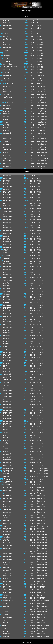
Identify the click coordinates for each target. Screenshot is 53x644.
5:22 (25, 251)
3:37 (25, 444)
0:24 (25, 486)
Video (27, 21)
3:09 (25, 426)
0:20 (25, 35)
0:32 (25, 94)
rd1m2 (2, 55)
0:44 (25, 276)
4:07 (25, 397)
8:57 (25, 63)
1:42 (25, 282)
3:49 (25, 415)
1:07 (25, 163)
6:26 (25, 455)
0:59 (25, 130)
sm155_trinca (3, 83)
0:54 (25, 107)
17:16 (25, 472)
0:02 (25, 36)
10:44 (25, 191)
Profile (26, 13)
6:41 (25, 199)
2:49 (25, 335)
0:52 (25, 202)
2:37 (25, 428)
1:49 (25, 409)
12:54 (25, 351)
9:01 (25, 636)
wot (1, 35)
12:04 (25, 475)
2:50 (25, 334)
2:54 (25, 49)
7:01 (25, 65)
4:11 (25, 187)
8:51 (25, 328)
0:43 (25, 176)
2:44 (25, 337)
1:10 (25, 500)
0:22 (25, 582)
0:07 (25, 79)
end (1, 76)
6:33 (25, 69)
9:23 (25, 354)
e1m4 (1, 87)
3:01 (25, 561)
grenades (2, 80)
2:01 (25, 55)
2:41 (25, 313)
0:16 (25, 603)
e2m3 (1, 38)
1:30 (25, 190)
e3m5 (1, 94)
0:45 (25, 274)
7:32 (25, 257)
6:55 (25, 197)
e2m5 (1, 110)
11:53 (25, 469)
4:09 (25, 395)
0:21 (25, 630)
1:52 (25, 408)
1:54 (25, 406)
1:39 (25, 120)
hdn (1, 135)
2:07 (25, 498)
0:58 (25, 635)
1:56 (25, 371)
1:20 (25, 116)
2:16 (25, 41)
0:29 (25, 126)
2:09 (25, 285)
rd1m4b (2, 62)
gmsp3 (2, 68)
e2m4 (1, 109)
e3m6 (1, 24)
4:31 (25, 183)
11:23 (25, 68)
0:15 (25, 104)
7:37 (25, 196)
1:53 (25, 439)
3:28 (25, 423)
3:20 (25, 434)
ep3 (1, 473)
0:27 (25, 137)
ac (1, 63)
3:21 (25, 425)
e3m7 (1, 25)
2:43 (25, 312)
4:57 (25, 483)
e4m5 (1, 151)
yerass (2, 85)
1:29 (25, 223)
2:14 (25, 234)
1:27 (25, 62)
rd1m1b (2, 249)
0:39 (25, 491)
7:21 (25, 545)
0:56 (25, 129)
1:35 (25, 54)
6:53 (25, 40)
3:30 (25, 252)
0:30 (25, 33)
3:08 (25, 188)
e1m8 (1, 107)
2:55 (25, 310)
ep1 (1, 469)
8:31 (25, 159)
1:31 (25, 376)
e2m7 (1, 41)
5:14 (25, 458)
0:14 (25, 76)
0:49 (25, 207)
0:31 (25, 156)
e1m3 (1, 282)
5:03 (25, 389)
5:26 (25, 456)
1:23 (25, 298)
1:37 (25, 342)
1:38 (25, 373)
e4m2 (1, 121)
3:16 (25, 450)
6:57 (25, 453)
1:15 (25, 167)
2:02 (25, 24)
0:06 (25, 82)
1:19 (25, 145)
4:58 (25, 29)
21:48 (25, 477)
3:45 (25, 422)
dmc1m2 (2, 494)
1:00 (25, 538)
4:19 (25, 569)
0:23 (25, 160)
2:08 (25, 403)
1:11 (25, 513)
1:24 (25, 25)
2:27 (25, 57)
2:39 (25, 213)
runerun (2, 33)
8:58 (25, 356)
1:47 (25, 38)
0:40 (25, 162)
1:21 (25, 292)
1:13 (25, 135)
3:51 (25, 243)
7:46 (25, 331)
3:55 (25, 571)
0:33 (25, 88)
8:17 (25, 357)
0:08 (25, 77)
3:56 (25, 241)
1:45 (25, 152)
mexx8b (2, 27)
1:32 (25, 221)
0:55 (25, 246)
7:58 (25, 502)
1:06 (25, 121)
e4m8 (1, 132)
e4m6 (1, 130)
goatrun (2, 79)
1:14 (25, 148)
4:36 (25, 390)
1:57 (25, 370)
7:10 (25, 503)
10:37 (25, 193)
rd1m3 (2, 57)
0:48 (25, 22)
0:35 (25, 248)
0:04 (25, 80)
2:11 (25, 235)
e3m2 (1, 88)
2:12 (25, 284)
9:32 (25, 353)
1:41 (25, 105)
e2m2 (1, 299)
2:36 (25, 51)
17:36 (25, 470)
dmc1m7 (2, 481)
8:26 (25, 329)
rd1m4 (2, 58)
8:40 (25, 600)
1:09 (25, 533)
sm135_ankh (3, 82)
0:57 (25, 149)
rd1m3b (2, 60)
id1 (1, 625)
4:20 (25, 240)
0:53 (25, 143)
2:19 (25, 317)
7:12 (25, 43)
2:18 (25, 123)
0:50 (25, 205)
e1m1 (1, 277)
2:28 (25, 215)
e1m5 (1, 141)
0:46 (25, 141)
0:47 (25, 638)
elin (1, 580)
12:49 (25, 473)
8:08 (25, 602)
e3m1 (1, 342)
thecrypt (2, 259)
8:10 (25, 194)
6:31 (25, 505)
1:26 (25, 109)
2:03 (25, 320)
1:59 (25, 324)
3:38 (25, 442)
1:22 (25, 610)
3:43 (25, 560)
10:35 (25, 66)
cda (1, 29)
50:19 (25, 625)
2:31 (25, 306)
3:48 (25, 32)
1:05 (25, 281)
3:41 (25, 553)
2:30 (25, 429)
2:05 (25, 216)
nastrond (2, 32)
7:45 (25, 359)
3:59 (25, 398)
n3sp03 (2, 69)
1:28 (25, 151)
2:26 (25, 27)
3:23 (25, 448)
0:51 (25, 146)
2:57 (25, 52)
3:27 (25, 447)
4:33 (25, 392)
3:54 (25, 400)
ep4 (1, 159)
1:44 (25, 127)
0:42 (25, 72)
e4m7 (1, 51)
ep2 (1, 470)
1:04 (25, 277)
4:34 (25, 30)
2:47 (25, 212)
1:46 (25, 47)
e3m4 (1, 149)
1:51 (25, 113)
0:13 (25, 138)
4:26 (25, 185)
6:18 (25, 21)
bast (1, 251)
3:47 (25, 419)
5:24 (25, 71)
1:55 (25, 301)
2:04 (25, 364)
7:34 (25, 361)
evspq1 (2, 255)
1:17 (25, 522)
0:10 (25, 93)
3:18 (25, 555)
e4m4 (1, 49)
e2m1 (1, 296)
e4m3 (1, 229)
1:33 (25, 115)
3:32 (25, 46)
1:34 (25, 110)
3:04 (25, 118)
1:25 (25, 227)
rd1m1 (2, 54)
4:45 (25, 254)
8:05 (25, 608)
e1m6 (1, 582)
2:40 (25, 304)
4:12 (25, 393)
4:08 (25, 411)
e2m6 (1, 40)
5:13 (25, 459)
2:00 (25, 237)
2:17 (25, 60)
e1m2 (1, 279)
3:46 (25, 420)
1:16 (25, 295)
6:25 (25, 201)
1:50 (25, 44)
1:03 (25, 90)
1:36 (25, 58)
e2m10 (2, 30)
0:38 (25, 74)
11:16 (25, 527)
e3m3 (1, 21)
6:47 (25, 549)
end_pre (2, 77)
